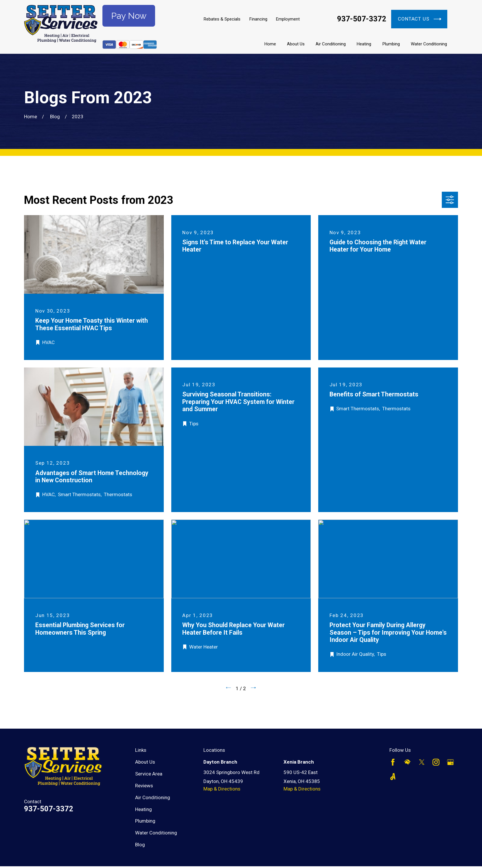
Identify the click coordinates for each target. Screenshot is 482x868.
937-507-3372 (362, 19)
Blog (140, 845)
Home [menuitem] (270, 44)
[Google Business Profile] (450, 762)
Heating (144, 809)
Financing (258, 19)
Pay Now (129, 16)
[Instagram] (436, 762)
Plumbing (145, 821)
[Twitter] (422, 762)
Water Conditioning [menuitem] (429, 44)
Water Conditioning (156, 833)
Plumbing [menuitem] (391, 44)
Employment (288, 19)
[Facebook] (393, 762)
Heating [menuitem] (364, 44)
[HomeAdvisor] (407, 762)
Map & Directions (222, 789)
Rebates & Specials (222, 19)
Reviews (144, 786)
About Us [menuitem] (296, 44)
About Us (145, 762)
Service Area (149, 774)
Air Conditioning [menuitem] (331, 44)
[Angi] (393, 777)
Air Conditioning (153, 797)
